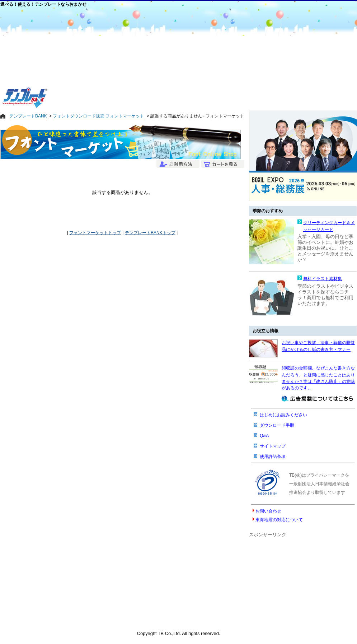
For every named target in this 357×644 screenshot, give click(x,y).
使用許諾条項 (273, 457)
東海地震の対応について (279, 520)
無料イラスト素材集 (323, 279)
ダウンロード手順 (277, 425)
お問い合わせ (268, 511)
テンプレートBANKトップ (150, 233)
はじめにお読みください (283, 415)
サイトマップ (273, 446)
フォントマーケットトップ (95, 233)
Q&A (264, 436)
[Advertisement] (151, 58)
